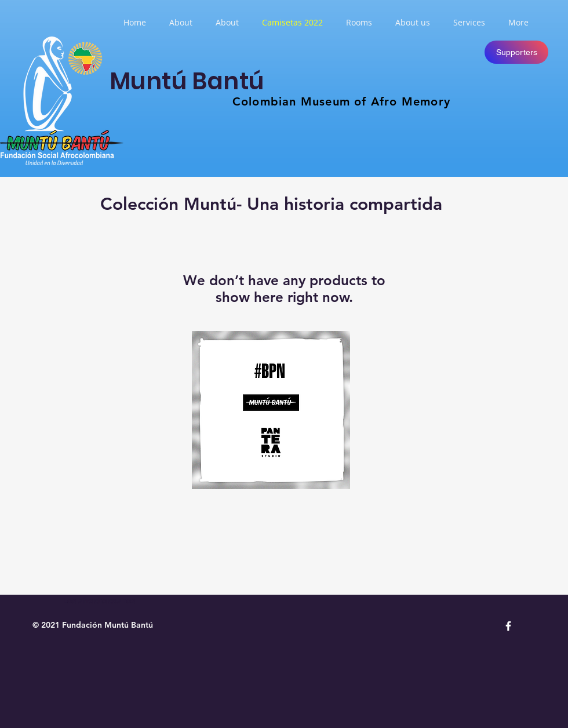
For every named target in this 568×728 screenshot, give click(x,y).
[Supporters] (516, 52)
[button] (359, 22)
